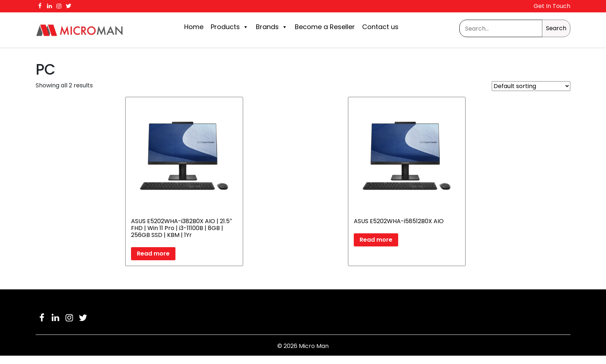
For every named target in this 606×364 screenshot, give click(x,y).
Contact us (380, 27)
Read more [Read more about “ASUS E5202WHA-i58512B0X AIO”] (376, 240)
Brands (272, 27)
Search (556, 28)
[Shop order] (531, 86)
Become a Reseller (325, 27)
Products (230, 27)
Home (194, 27)
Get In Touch (552, 6)
